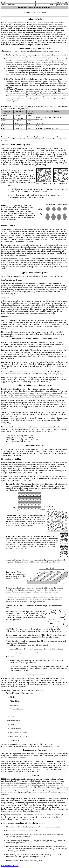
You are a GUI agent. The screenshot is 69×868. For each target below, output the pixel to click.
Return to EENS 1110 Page (11, 866)
